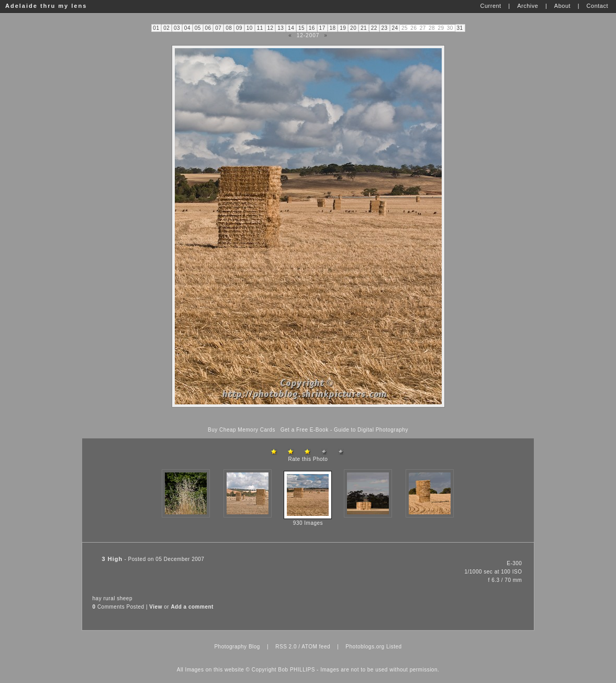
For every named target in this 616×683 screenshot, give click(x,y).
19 (343, 28)
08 (229, 28)
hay (97, 598)
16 (312, 28)
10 (250, 28)
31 (460, 28)
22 (374, 28)
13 (281, 28)
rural (109, 598)
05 (198, 28)
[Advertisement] (308, 417)
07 (218, 28)
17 (322, 28)
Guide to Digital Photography (371, 430)
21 (364, 28)
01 (156, 28)
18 (332, 28)
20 (353, 28)
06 (208, 28)
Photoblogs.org (365, 647)
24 (395, 28)
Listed (394, 647)
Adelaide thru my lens (46, 6)
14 (291, 28)
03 (177, 28)
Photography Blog (237, 647)
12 (270, 28)
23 (385, 28)
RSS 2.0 (286, 647)
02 (166, 28)
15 (301, 28)
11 (260, 28)
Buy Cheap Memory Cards (242, 430)
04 (187, 28)
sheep (125, 598)
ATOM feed (316, 647)
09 (239, 28)
